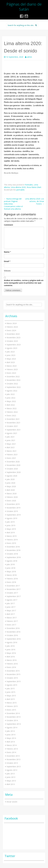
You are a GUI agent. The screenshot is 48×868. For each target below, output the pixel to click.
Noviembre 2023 (13, 338)
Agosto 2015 (12, 685)
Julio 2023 (11, 352)
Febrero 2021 (12, 455)
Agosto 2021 (12, 433)
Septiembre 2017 (14, 596)
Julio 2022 (11, 394)
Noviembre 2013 (13, 759)
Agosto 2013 (12, 770)
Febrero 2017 (12, 621)
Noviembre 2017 (13, 589)
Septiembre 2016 (14, 639)
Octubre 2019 (12, 511)
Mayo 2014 (11, 738)
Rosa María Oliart (34, 187)
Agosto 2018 (12, 561)
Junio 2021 (11, 440)
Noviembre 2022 (13, 380)
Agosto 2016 (12, 642)
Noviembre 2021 (13, 423)
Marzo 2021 (12, 451)
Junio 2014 (11, 735)
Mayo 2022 (11, 401)
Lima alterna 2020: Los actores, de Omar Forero (35, 201)
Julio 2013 (11, 774)
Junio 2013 (11, 777)
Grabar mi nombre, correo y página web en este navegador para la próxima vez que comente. (24, 283)
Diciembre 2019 (13, 504)
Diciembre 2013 (13, 756)
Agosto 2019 (12, 518)
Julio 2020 (11, 479)
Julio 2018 (11, 564)
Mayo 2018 (11, 572)
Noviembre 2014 (13, 717)
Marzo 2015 (12, 703)
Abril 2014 (11, 742)
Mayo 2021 (11, 444)
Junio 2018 (11, 568)
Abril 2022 (11, 405)
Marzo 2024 (12, 323)
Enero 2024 (11, 330)
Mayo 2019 (11, 529)
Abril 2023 (11, 362)
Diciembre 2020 (13, 462)
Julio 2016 (11, 646)
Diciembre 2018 (13, 547)
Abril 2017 (11, 614)
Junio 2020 (11, 483)
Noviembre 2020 (13, 465)
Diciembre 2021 (13, 419)
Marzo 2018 (12, 575)
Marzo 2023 (12, 366)
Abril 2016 (11, 657)
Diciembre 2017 (13, 586)
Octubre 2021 (12, 426)
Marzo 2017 (12, 618)
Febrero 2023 (12, 369)
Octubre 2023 (12, 341)
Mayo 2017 (11, 611)
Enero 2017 (11, 625)
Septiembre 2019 (14, 515)
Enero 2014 (11, 752)
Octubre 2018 (12, 554)
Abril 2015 (11, 699)
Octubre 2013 (12, 763)
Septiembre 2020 (14, 472)
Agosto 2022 (12, 391)
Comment (9, 225)
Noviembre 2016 (13, 632)
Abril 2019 (11, 533)
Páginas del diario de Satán (24, 7)
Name (7, 252)
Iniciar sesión (12, 802)
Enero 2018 (11, 582)
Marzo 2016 (12, 660)
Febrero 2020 (12, 497)
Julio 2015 (11, 689)
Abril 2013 (11, 784)
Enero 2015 (11, 710)
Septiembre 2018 (14, 557)
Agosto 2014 (12, 728)
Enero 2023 (11, 373)
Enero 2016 (11, 667)
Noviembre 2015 (13, 674)
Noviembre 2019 (13, 508)
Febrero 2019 (12, 540)
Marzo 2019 (12, 536)
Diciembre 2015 (13, 671)
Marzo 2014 (12, 745)
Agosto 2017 (12, 600)
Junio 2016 (11, 650)
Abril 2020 (11, 490)
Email (6, 261)
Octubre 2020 (12, 469)
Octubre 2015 (12, 678)
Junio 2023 (11, 355)
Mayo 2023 (11, 359)
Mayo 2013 (11, 781)
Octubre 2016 (12, 635)
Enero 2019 (11, 543)
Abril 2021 (11, 447)
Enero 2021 (11, 458)
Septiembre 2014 (14, 724)
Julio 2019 (11, 522)
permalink (20, 190)
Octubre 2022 (12, 384)
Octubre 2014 (12, 720)
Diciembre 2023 (13, 334)
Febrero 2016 (12, 664)
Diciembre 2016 (13, 628)
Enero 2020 (11, 501)
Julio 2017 (11, 603)
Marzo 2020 (12, 494)
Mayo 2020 (11, 486)
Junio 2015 (11, 692)
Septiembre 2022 (14, 387)
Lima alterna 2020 (18, 187)
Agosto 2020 (12, 476)
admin (29, 57)
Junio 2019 (11, 525)
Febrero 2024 (12, 327)
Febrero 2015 (12, 706)
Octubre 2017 (12, 593)
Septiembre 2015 (14, 681)
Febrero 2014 (12, 749)
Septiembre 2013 (14, 767)
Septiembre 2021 (14, 430)
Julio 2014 (11, 731)
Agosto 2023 (12, 348)
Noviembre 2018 (13, 550)
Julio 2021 (11, 437)
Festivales (29, 185)
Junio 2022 (11, 398)
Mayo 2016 (11, 653)
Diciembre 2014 (13, 713)
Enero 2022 (11, 416)
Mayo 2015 (11, 696)
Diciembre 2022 (13, 377)
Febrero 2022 (12, 412)
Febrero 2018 (12, 579)
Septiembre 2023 (14, 345)
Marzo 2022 (12, 408)
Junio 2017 (11, 607)
